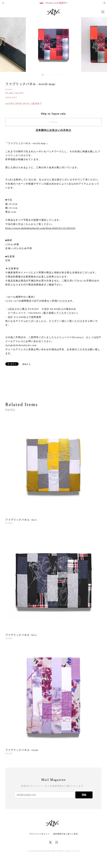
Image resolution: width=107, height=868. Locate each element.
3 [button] (47, 75)
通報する (26, 364)
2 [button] (45, 75)
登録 (84, 795)
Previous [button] (5, 44)
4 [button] (49, 75)
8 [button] (58, 75)
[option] (53, 44)
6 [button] (54, 75)
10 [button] (63, 75)
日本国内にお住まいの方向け (54, 130)
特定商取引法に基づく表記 (66, 834)
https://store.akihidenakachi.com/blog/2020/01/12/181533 (40, 228)
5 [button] (52, 75)
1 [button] (43, 75)
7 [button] (56, 75)
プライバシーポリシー (39, 834)
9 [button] (61, 75)
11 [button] (65, 75)
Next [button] (102, 44)
